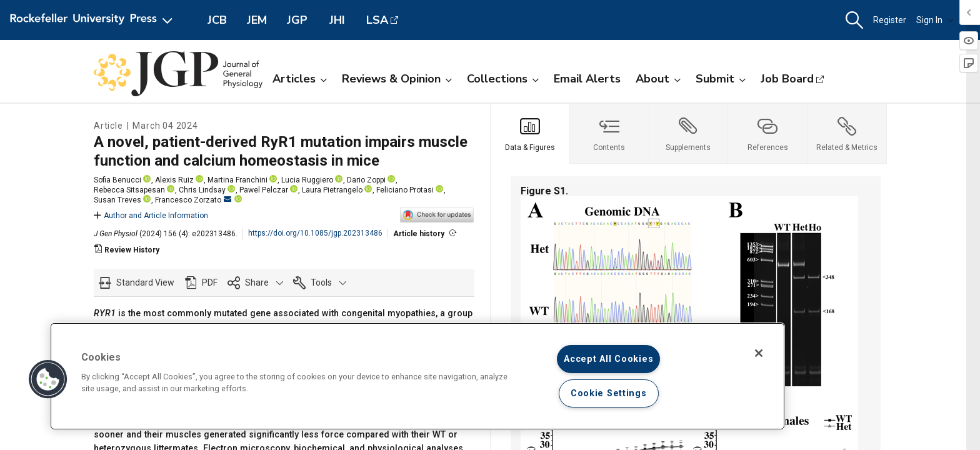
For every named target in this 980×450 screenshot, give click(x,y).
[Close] (759, 353)
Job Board (787, 79)
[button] (854, 20)
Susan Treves (117, 200)
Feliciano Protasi (405, 190)
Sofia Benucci (117, 180)
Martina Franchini (237, 180)
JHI (337, 20)
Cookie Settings (609, 393)
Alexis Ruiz (174, 180)
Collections (503, 79)
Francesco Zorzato (193, 200)
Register (890, 20)
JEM (257, 20)
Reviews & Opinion (397, 79)
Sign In (935, 20)
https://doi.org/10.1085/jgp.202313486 (315, 233)
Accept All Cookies (608, 359)
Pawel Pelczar (264, 190)
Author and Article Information (151, 216)
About (658, 79)
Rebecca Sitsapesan (129, 190)
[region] (417, 376)
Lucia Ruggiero (307, 180)
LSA (377, 20)
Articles (300, 79)
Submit (721, 79)
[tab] (530, 134)
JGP (297, 20)
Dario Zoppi (366, 180)
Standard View (145, 282)
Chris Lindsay (202, 190)
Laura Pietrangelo (332, 190)
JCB (217, 20)
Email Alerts (587, 79)
